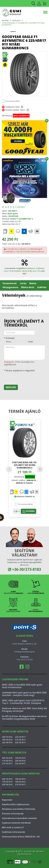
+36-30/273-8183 (23, 252)
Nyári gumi (16, 20)
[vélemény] (24, 352)
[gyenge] (16, 341)
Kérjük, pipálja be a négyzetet (20, 370)
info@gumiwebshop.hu (24, 652)
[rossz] (13, 341)
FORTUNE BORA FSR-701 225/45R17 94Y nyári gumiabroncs (24, 465)
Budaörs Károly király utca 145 (27, 271)
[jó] (23, 341)
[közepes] (20, 341)
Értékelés (10, 338)
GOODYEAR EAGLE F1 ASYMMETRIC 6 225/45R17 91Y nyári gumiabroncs (23, 24)
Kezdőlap (5, 20)
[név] (19, 333)
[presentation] (24, 378)
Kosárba (28, 511)
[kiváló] (26, 341)
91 (19, 221)
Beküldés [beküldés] (11, 387)
